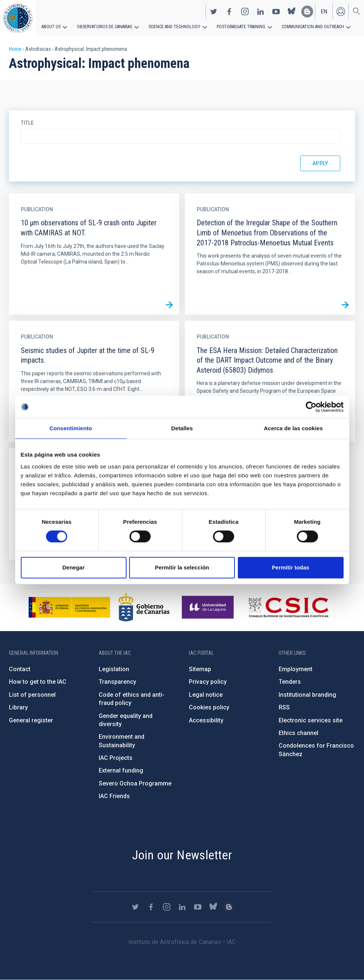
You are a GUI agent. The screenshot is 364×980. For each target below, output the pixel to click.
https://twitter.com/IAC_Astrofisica (214, 12)
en (324, 12)
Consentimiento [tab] (71, 428)
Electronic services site (311, 720)
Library (18, 707)
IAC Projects (116, 758)
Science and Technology (174, 27)
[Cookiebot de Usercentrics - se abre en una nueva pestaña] (311, 407)
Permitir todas (291, 567)
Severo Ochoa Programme (135, 783)
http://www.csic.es (288, 607)
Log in (341, 12)
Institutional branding (307, 695)
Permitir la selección (182, 567)
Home (15, 49)
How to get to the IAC (38, 682)
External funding (121, 770)
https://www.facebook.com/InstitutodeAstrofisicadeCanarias (229, 12)
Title (27, 123)
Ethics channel (299, 733)
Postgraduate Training (240, 27)
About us (51, 27)
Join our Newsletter (182, 855)
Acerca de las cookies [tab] (293, 428)
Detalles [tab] (182, 428)
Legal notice (206, 695)
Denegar (73, 567)
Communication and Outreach (312, 27)
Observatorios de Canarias (104, 27)
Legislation (114, 669)
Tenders (290, 682)
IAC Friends (114, 796)
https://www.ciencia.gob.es (69, 607)
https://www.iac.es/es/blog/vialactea (307, 12)
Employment (296, 669)
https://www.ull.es (209, 607)
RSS (284, 707)
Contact (20, 669)
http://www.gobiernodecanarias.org (144, 607)
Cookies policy (209, 707)
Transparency (117, 682)
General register (31, 720)
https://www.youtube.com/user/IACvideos (276, 12)
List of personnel (32, 695)
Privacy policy (208, 682)
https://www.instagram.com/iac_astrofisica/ (245, 12)
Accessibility (206, 720)
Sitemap (200, 669)
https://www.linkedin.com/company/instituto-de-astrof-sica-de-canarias (260, 12)
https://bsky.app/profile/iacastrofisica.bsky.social (292, 12)
